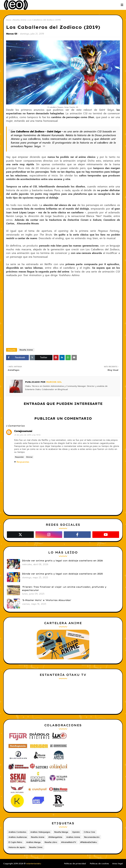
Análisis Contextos (17, 832)
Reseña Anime (20, 20)
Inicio (9, 20)
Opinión (76, 832)
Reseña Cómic (36, 847)
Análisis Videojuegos (40, 832)
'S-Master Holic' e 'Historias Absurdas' (47, 600)
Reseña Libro (51, 842)
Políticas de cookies (99, 864)
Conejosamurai (23, 431)
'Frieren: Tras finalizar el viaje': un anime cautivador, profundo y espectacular (64, 588)
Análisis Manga (33, 842)
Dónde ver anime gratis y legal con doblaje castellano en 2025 (62, 574)
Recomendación (92, 837)
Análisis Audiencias (18, 837)
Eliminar (29, 457)
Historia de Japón (17, 847)
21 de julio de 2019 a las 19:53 (27, 435)
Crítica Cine (89, 832)
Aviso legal (117, 864)
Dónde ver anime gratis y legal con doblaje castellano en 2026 (62, 561)
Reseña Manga (61, 832)
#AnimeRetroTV (69, 842)
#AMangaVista (55, 837)
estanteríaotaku (34, 864)
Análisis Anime (73, 837)
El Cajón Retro (15, 842)
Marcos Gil (12, 34)
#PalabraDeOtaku (89, 842)
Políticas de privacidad (75, 864)
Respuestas (23, 462)
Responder (19, 457)
